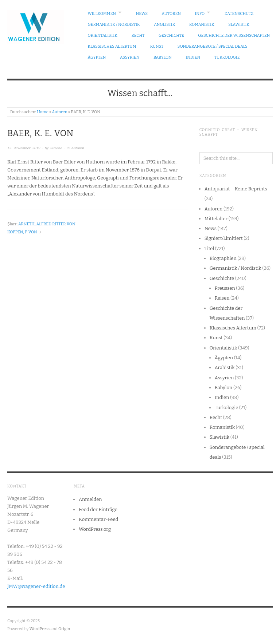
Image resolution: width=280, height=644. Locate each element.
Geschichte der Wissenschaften (234, 35)
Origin (64, 629)
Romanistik (202, 25)
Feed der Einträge (98, 509)
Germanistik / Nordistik (114, 25)
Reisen (222, 298)
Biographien (223, 258)
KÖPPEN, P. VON (22, 232)
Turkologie (227, 57)
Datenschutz (239, 14)
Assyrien (130, 57)
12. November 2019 (24, 148)
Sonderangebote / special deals (213, 46)
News (142, 14)
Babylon (163, 57)
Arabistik (225, 368)
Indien (193, 57)
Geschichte (171, 35)
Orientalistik (103, 35)
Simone (56, 148)
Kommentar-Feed (98, 519)
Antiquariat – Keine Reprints (236, 189)
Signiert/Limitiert (224, 238)
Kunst (157, 46)
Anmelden (90, 499)
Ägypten (97, 57)
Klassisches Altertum (112, 46)
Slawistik (239, 25)
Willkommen (102, 14)
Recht (138, 35)
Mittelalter (216, 219)
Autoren (171, 14)
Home (42, 112)
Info (200, 14)
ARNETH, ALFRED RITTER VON (47, 224)
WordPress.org (95, 529)
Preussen (225, 288)
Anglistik (164, 25)
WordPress (40, 629)
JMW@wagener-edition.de (36, 586)
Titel (209, 248)
